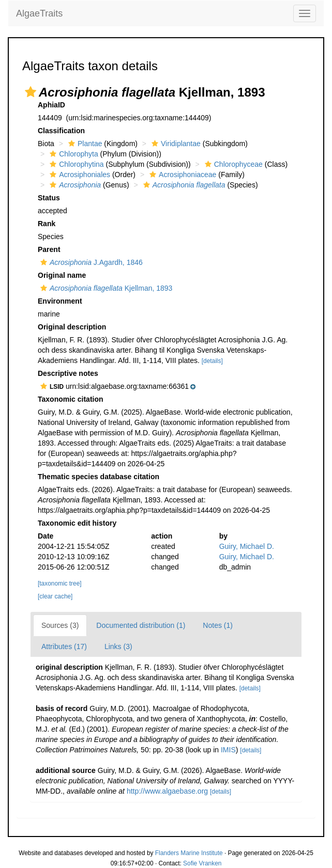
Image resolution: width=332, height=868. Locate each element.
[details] (212, 361)
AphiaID (51, 105)
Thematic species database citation (99, 477)
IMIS (228, 750)
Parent (49, 249)
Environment (60, 301)
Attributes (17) (64, 646)
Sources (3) (60, 625)
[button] (31, 92)
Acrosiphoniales (79, 175)
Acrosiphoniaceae (182, 175)
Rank (47, 224)
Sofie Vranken (202, 863)
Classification (61, 131)
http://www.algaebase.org (167, 791)
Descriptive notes (68, 373)
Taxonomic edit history (77, 523)
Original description (72, 327)
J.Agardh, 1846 (90, 262)
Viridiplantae (175, 144)
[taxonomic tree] (60, 583)
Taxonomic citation (71, 399)
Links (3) (118, 646)
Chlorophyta (73, 154)
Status (49, 198)
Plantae (84, 144)
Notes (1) (218, 625)
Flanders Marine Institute (189, 853)
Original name (62, 275)
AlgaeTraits (39, 13)
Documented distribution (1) (141, 625)
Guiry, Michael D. (247, 546)
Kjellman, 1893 (105, 288)
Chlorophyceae (232, 164)
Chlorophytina (75, 164)
